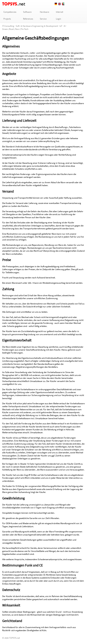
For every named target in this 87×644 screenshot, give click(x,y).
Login (58, 19)
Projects (7, 19)
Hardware (44, 12)
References (28, 19)
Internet (59, 12)
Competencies (10, 12)
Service (43, 19)
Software (27, 12)
